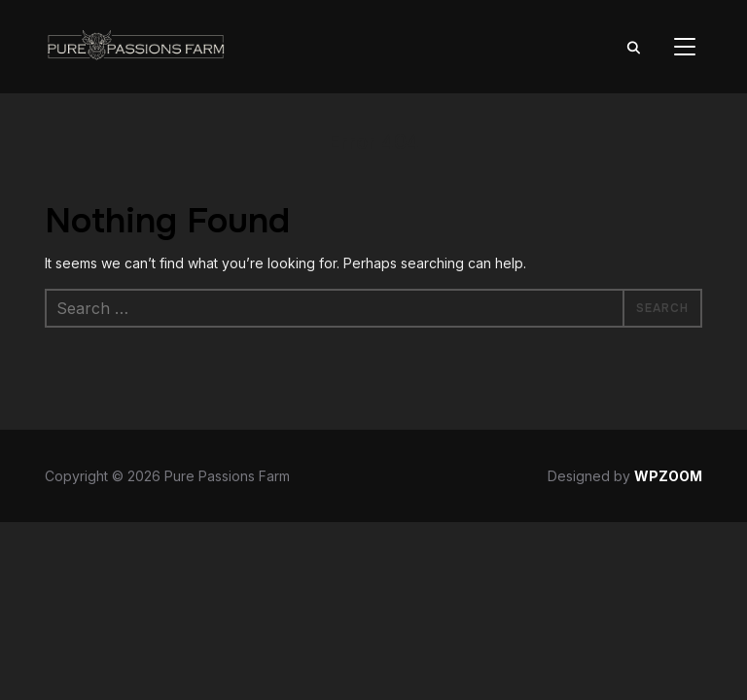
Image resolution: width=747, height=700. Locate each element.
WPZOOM (668, 476)
